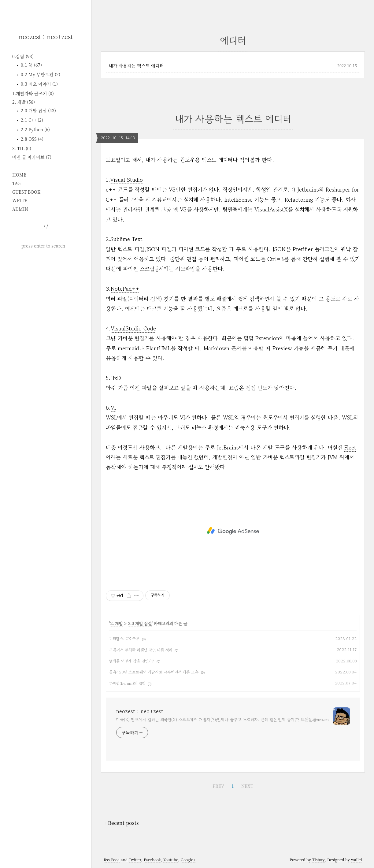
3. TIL (22, 148)
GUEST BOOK (26, 192)
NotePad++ (125, 289)
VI (113, 408)
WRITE (20, 200)
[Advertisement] (46, 350)
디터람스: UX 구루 (124, 639)
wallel (357, 860)
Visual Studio (126, 180)
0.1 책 (31, 65)
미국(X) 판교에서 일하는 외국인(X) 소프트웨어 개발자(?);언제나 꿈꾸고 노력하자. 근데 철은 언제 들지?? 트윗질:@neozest (223, 720)
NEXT (247, 786)
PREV (218, 786)
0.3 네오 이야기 (39, 84)
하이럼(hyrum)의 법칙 (127, 683)
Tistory (318, 860)
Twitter (135, 860)
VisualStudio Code (133, 328)
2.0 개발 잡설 (38, 110)
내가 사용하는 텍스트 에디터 (136, 65)
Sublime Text (126, 239)
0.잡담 (23, 56)
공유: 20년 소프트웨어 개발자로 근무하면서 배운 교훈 (154, 672)
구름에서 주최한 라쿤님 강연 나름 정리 (141, 650)
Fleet (350, 447)
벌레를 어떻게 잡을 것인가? (132, 661)
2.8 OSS (31, 139)
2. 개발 (24, 102)
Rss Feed (112, 860)
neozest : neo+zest (46, 37)
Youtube (171, 860)
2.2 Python (35, 129)
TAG (16, 183)
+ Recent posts (121, 823)
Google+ (188, 860)
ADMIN (20, 209)
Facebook (152, 860)
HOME (19, 175)
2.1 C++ (31, 120)
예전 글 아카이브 (32, 157)
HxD (116, 378)
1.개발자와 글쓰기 (33, 93)
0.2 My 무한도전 (40, 74)
